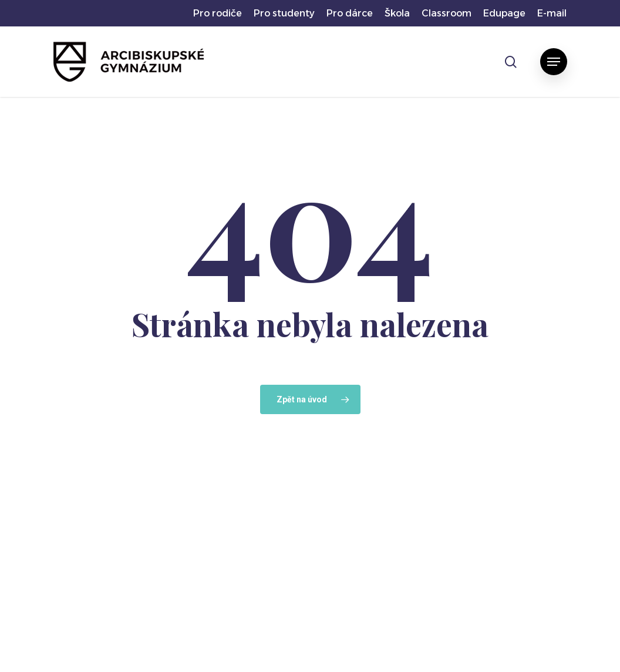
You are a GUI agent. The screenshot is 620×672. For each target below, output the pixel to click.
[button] (554, 62)
